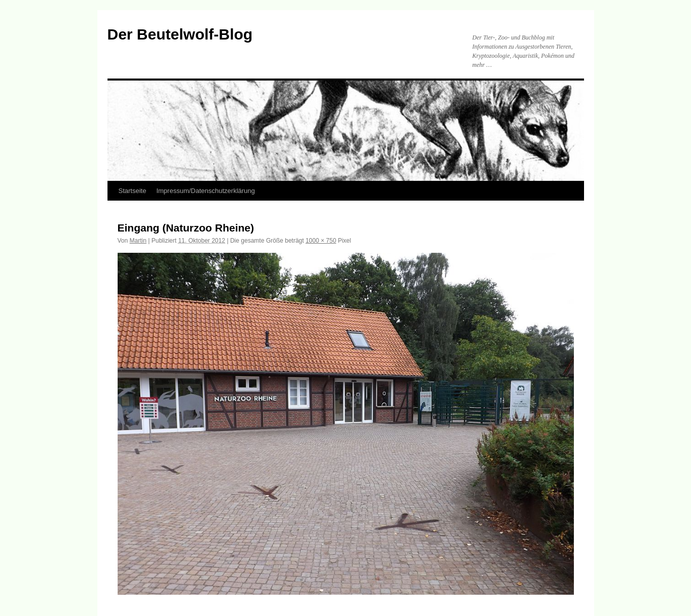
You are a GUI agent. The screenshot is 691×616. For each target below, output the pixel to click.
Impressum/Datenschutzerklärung (205, 191)
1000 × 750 (321, 241)
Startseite (133, 191)
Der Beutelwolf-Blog (180, 34)
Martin (138, 241)
